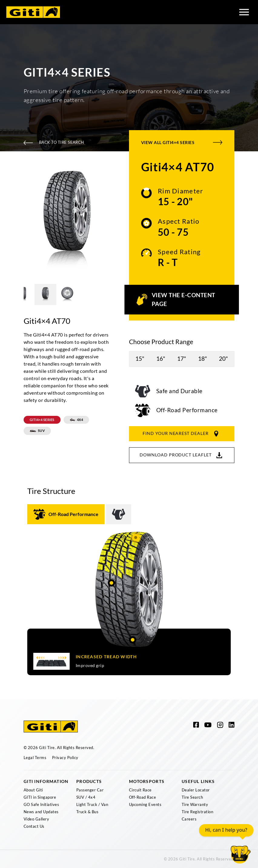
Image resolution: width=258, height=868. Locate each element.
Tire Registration (197, 812)
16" (161, 358)
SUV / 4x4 (86, 797)
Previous (19, 222)
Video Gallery (36, 819)
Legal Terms (35, 758)
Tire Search (192, 797)
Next (115, 222)
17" (182, 358)
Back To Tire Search (54, 142)
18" (203, 358)
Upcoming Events (145, 804)
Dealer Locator (196, 790)
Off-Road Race (142, 797)
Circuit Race (140, 790)
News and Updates (41, 812)
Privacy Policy (65, 758)
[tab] (66, 514)
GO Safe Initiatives (41, 804)
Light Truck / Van (92, 804)
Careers (189, 819)
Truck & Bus (87, 812)
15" (140, 358)
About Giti (33, 790)
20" (223, 358)
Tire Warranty (195, 804)
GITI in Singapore (40, 797)
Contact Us (34, 826)
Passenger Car (90, 790)
